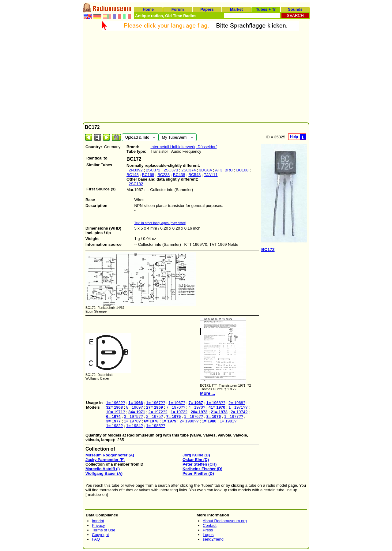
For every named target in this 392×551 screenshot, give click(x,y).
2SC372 (153, 170)
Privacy (98, 525)
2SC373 (171, 170)
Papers (207, 9)
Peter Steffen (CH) (200, 464)
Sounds (295, 9)
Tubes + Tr (266, 9)
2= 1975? (155, 416)
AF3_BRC (224, 170)
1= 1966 (136, 403)
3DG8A (205, 170)
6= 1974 (113, 416)
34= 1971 (137, 412)
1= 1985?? (156, 426)
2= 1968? (237, 403)
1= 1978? (132, 421)
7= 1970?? (176, 407)
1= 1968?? (216, 403)
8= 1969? (135, 407)
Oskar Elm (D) (196, 460)
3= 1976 (214, 416)
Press (208, 530)
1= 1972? (179, 412)
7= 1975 (173, 416)
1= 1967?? (156, 403)
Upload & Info (139, 138)
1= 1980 (209, 421)
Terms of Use (104, 530)
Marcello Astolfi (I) (103, 469)
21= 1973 (219, 412)
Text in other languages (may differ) (160, 223)
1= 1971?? (238, 407)
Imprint (98, 521)
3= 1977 (113, 421)
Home (148, 9)
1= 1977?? (234, 416)
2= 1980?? (189, 421)
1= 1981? (228, 421)
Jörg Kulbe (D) (196, 455)
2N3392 (136, 170)
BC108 (243, 170)
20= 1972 (199, 412)
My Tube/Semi (176, 138)
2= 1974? (239, 412)
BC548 (194, 175)
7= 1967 (196, 403)
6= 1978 (151, 421)
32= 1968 (114, 407)
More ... (207, 393)
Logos (208, 535)
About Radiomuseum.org (225, 521)
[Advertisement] (196, 77)
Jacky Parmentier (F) (105, 460)
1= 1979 (169, 421)
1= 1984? (135, 426)
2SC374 (188, 170)
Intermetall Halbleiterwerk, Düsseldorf (183, 147)
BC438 (179, 175)
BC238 (164, 175)
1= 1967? (177, 403)
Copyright (100, 535)
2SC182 (136, 184)
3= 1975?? (134, 416)
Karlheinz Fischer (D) (202, 469)
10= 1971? (115, 412)
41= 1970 (217, 407)
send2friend (213, 539)
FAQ (96, 539)
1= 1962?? (115, 403)
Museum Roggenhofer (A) (110, 455)
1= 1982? (114, 426)
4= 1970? (197, 407)
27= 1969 (155, 407)
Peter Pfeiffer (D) (198, 473)
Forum (178, 9)
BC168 (148, 175)
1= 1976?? (194, 416)
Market (236, 9)
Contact (210, 525)
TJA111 (211, 175)
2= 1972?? (158, 412)
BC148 (133, 175)
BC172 (268, 249)
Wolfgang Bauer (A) (104, 473)
